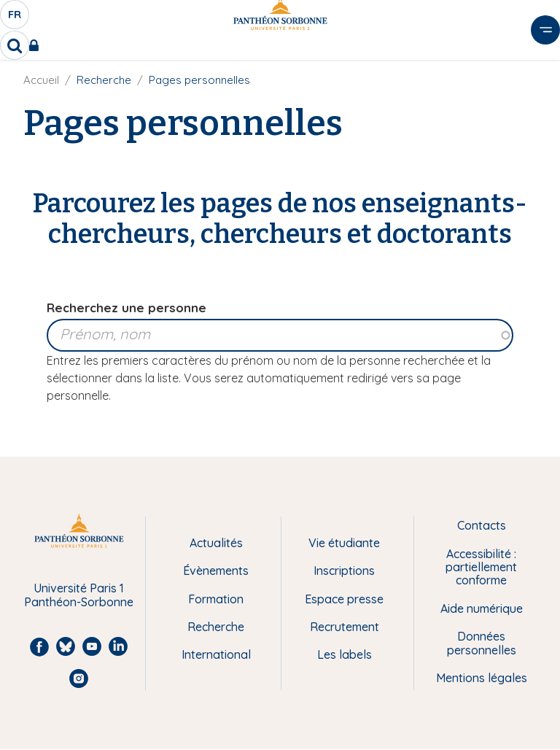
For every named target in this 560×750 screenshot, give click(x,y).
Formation (216, 599)
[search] (15, 45)
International (216, 654)
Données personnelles (482, 643)
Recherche (216, 627)
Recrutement (345, 627)
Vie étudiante (344, 543)
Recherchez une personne (127, 308)
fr (15, 18)
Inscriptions (344, 571)
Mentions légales (482, 678)
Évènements (216, 571)
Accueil (41, 80)
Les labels (345, 654)
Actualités (216, 543)
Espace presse (344, 599)
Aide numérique (482, 608)
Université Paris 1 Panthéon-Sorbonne (79, 595)
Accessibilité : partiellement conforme (481, 567)
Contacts (482, 525)
